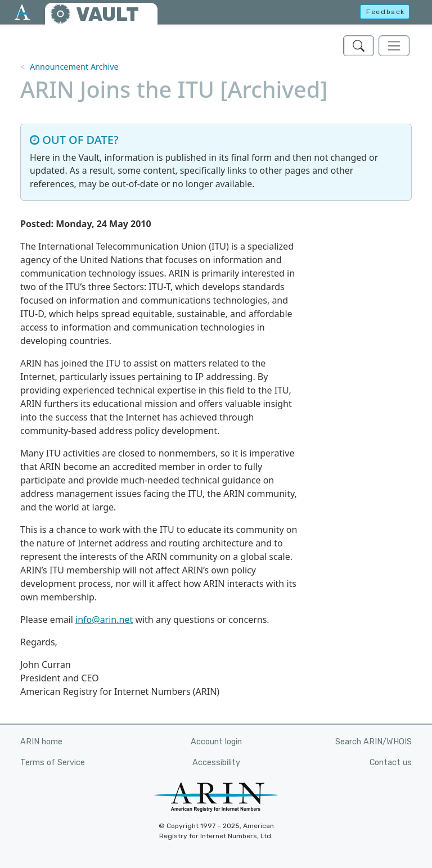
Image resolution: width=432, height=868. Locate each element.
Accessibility (216, 763)
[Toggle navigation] (394, 46)
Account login (216, 742)
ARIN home (41, 742)
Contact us (391, 763)
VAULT (107, 14)
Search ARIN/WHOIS (373, 742)
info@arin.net (104, 620)
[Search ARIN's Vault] (359, 46)
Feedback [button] (386, 12)
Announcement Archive (74, 67)
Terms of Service (53, 763)
